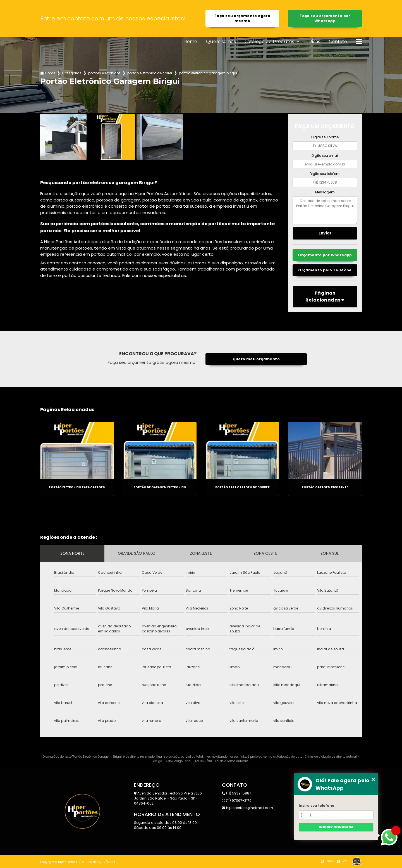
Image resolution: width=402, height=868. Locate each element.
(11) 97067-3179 (237, 801)
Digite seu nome (325, 137)
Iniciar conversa (336, 827)
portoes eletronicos (104, 73)
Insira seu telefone (316, 806)
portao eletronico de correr (150, 73)
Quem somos (221, 42)
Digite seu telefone (325, 174)
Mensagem (325, 192)
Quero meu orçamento (256, 359)
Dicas (314, 42)
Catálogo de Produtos (270, 42)
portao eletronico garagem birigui (208, 73)
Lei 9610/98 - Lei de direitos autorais (222, 761)
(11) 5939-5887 (237, 793)
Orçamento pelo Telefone (325, 270)
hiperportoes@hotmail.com (247, 808)
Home (190, 42)
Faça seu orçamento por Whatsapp (325, 18)
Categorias (72, 73)
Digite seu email (325, 156)
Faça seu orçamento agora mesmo (242, 18)
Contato (338, 42)
